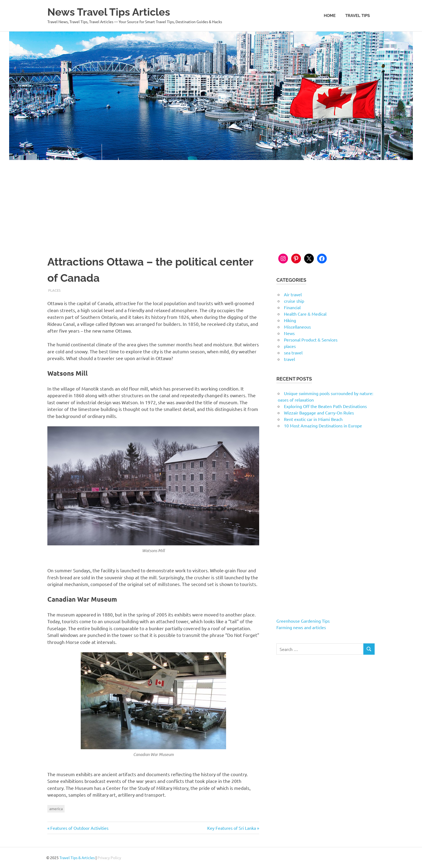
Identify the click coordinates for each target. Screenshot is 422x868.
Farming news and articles (301, 627)
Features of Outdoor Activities (79, 828)
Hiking (290, 320)
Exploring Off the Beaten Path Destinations (325, 406)
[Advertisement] (211, 200)
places (54, 290)
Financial (292, 307)
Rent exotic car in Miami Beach (313, 419)
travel (289, 359)
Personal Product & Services (311, 340)
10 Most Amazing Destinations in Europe (323, 426)
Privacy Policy (109, 857)
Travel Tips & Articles (77, 857)
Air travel (293, 294)
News (289, 333)
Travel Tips (358, 16)
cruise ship (294, 301)
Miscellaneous (297, 327)
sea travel (293, 353)
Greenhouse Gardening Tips (303, 621)
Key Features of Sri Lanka (232, 828)
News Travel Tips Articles (109, 12)
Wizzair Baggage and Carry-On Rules (319, 413)
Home (330, 16)
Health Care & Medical (305, 314)
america (56, 808)
